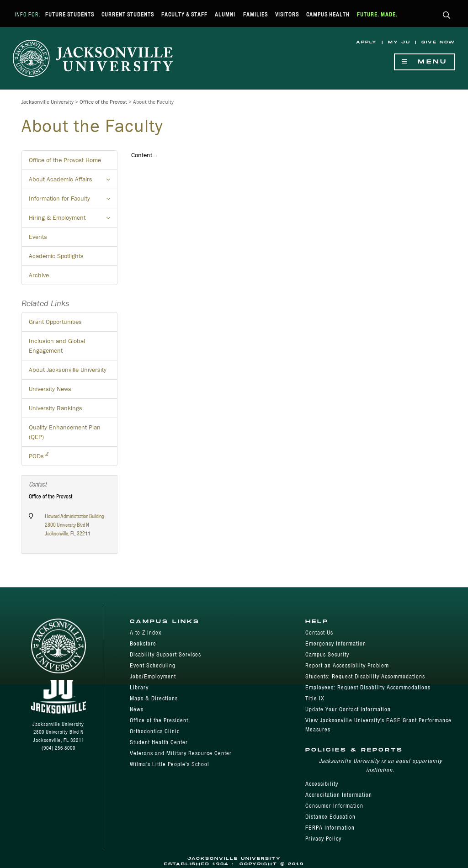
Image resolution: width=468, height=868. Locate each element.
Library (139, 687)
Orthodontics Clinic (155, 731)
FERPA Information (330, 828)
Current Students (128, 14)
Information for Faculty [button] (73, 201)
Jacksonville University (48, 102)
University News (50, 389)
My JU (399, 42)
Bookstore (143, 643)
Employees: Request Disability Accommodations (368, 687)
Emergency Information (336, 643)
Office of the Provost (103, 102)
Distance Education (330, 817)
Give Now (438, 42)
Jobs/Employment (153, 676)
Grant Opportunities (55, 322)
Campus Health (328, 14)
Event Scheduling (153, 665)
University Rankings (56, 408)
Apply (367, 42)
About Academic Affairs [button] (73, 182)
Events (38, 237)
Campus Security (327, 654)
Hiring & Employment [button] (73, 220)
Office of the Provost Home (65, 160)
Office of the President (159, 720)
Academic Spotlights (56, 256)
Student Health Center (159, 742)
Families (255, 14)
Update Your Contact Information (348, 709)
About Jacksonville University (68, 370)
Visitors (287, 14)
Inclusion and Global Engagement (57, 346)
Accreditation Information (339, 795)
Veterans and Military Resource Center (181, 753)
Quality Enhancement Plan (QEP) (65, 432)
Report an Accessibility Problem (347, 665)
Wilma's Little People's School (170, 764)
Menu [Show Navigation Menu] (425, 62)
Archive (39, 275)
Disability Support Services (165, 654)
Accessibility (322, 784)
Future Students (70, 14)
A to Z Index (146, 632)
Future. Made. (377, 14)
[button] (447, 16)
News (137, 709)
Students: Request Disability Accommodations (365, 676)
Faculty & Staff (184, 14)
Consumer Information (334, 806)
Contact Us (319, 632)
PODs (36, 456)
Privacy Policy (323, 839)
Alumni (225, 14)
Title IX (315, 698)
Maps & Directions (154, 698)
